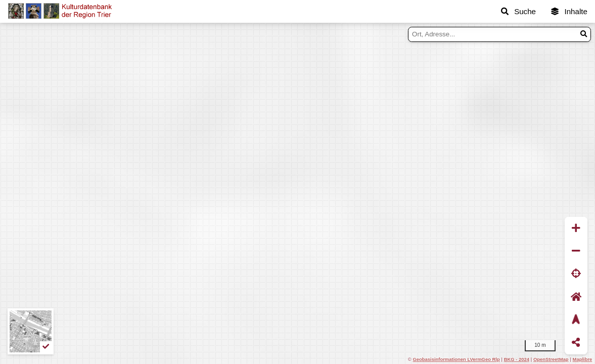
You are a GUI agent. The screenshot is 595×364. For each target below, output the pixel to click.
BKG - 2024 (517, 359)
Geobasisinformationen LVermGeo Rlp (456, 359)
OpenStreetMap (551, 359)
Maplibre (583, 359)
